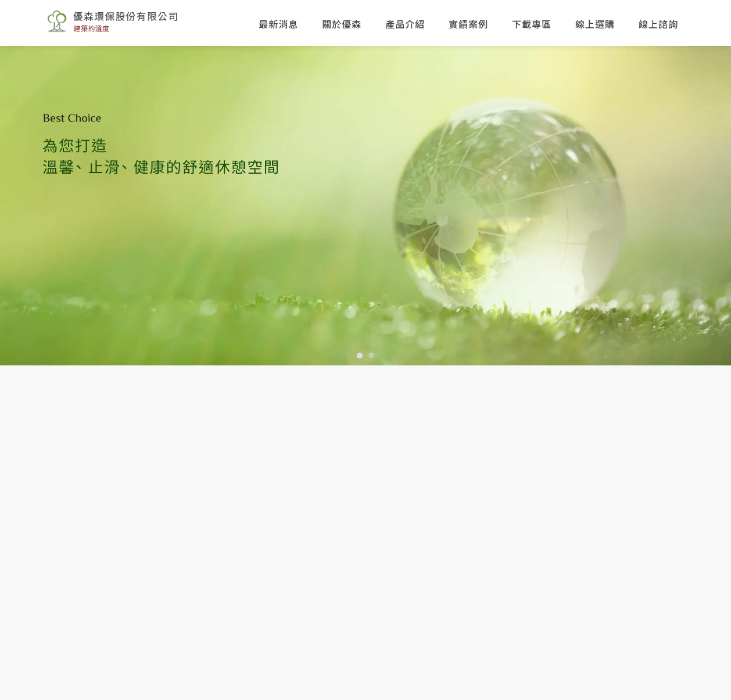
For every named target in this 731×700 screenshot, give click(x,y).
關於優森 (342, 24)
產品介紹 (405, 24)
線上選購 (595, 24)
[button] (360, 356)
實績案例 (468, 24)
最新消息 (278, 24)
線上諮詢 (658, 24)
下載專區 (532, 24)
